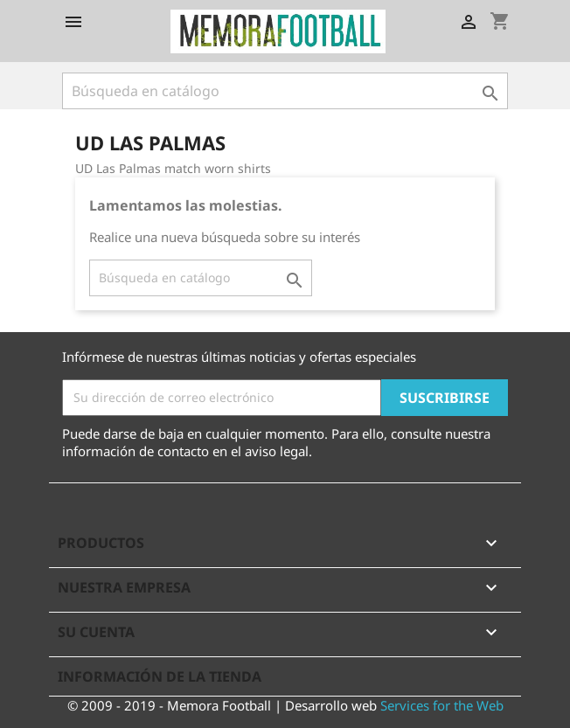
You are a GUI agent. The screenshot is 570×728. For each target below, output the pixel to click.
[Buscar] (285, 91)
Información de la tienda (160, 676)
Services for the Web (442, 705)
